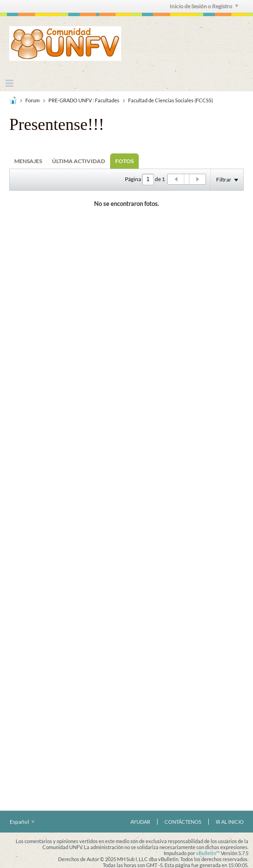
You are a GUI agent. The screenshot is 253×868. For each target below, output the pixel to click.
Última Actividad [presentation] (79, 161)
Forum (32, 100)
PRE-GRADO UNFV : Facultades (84, 100)
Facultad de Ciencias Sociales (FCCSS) (171, 100)
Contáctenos (183, 822)
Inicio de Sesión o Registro (204, 6)
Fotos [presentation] (124, 161)
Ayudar (140, 822)
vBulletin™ (208, 853)
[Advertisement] (127, 369)
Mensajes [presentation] (28, 161)
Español (22, 822)
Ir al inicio (230, 822)
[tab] (28, 161)
